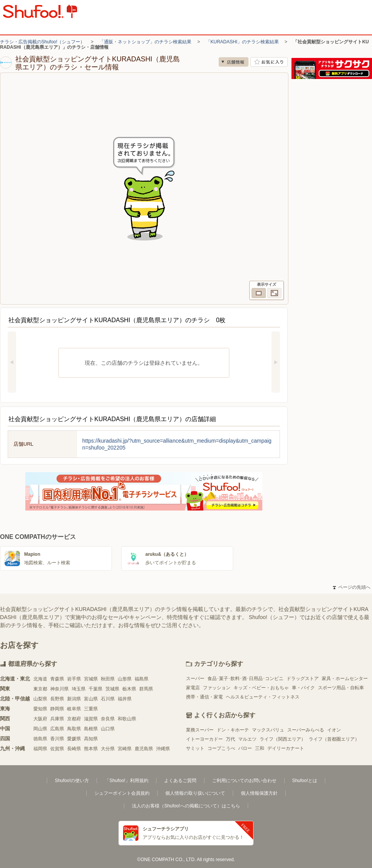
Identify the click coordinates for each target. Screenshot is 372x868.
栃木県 (129, 689)
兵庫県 (57, 719)
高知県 (91, 739)
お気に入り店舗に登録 (269, 62)
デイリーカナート (286, 748)
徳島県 (40, 739)
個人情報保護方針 (259, 793)
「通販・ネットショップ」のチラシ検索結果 (145, 42)
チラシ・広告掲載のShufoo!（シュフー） (42, 42)
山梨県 (40, 699)
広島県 (57, 729)
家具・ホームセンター (345, 679)
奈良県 (108, 719)
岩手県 (74, 679)
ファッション (217, 688)
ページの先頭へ (352, 587)
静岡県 (57, 709)
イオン (334, 730)
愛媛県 (74, 739)
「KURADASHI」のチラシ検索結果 (242, 42)
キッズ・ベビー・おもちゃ (261, 688)
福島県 (142, 679)
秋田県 (108, 679)
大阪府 (40, 719)
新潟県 (74, 699)
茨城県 (112, 689)
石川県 (108, 699)
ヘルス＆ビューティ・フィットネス (263, 697)
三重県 (91, 709)
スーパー (195, 679)
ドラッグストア (303, 679)
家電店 (193, 688)
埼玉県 (79, 689)
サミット (195, 748)
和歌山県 (127, 719)
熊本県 (91, 749)
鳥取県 (74, 729)
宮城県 (91, 679)
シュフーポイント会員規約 (122, 793)
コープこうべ (221, 748)
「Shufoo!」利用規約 (126, 781)
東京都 (40, 689)
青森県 (57, 679)
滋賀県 (91, 719)
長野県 (57, 699)
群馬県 (146, 689)
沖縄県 (163, 749)
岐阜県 (74, 709)
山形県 (125, 679)
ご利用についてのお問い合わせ (244, 781)
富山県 (91, 699)
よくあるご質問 (180, 781)
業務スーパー (200, 730)
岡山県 (40, 729)
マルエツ (247, 739)
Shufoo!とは (305, 781)
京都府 (74, 719)
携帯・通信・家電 (204, 697)
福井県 (125, 699)
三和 (260, 748)
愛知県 (40, 709)
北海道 (40, 679)
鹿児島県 (144, 749)
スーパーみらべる (306, 730)
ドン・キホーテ (233, 730)
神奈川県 (59, 689)
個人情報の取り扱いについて (195, 793)
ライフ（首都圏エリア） (334, 739)
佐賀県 (57, 749)
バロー (245, 748)
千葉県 (95, 689)
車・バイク (303, 688)
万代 (230, 739)
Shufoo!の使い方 (72, 781)
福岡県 (40, 749)
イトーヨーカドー (204, 739)
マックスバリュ (268, 730)
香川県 (57, 739)
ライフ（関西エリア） (283, 739)
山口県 (108, 729)
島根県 (91, 729)
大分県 (108, 749)
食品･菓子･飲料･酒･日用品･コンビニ (245, 679)
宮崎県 (125, 749)
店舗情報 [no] (234, 62)
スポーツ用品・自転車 (341, 688)
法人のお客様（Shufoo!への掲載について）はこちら (186, 806)
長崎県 (74, 749)
